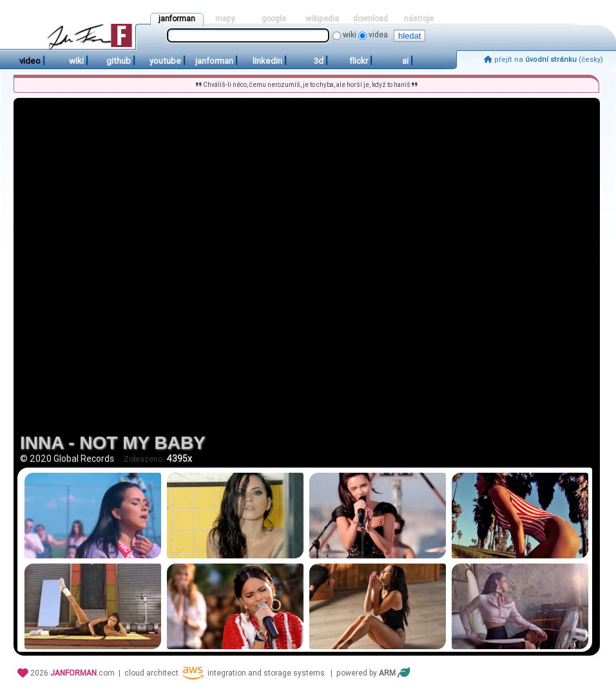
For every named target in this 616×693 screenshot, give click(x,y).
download (371, 19)
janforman (177, 19)
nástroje (419, 19)
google (274, 19)
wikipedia (322, 19)
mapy (225, 19)
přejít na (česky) (544, 60)
